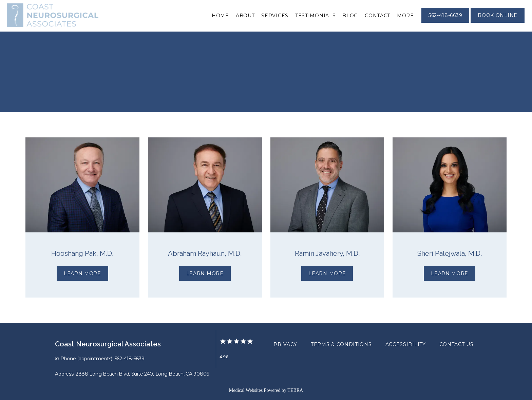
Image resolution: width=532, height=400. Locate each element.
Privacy (285, 344)
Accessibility (406, 344)
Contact (377, 16)
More (405, 16)
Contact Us (457, 344)
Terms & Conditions (341, 344)
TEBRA (295, 390)
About (245, 16)
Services (275, 16)
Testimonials (315, 16)
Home (220, 16)
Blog (350, 16)
